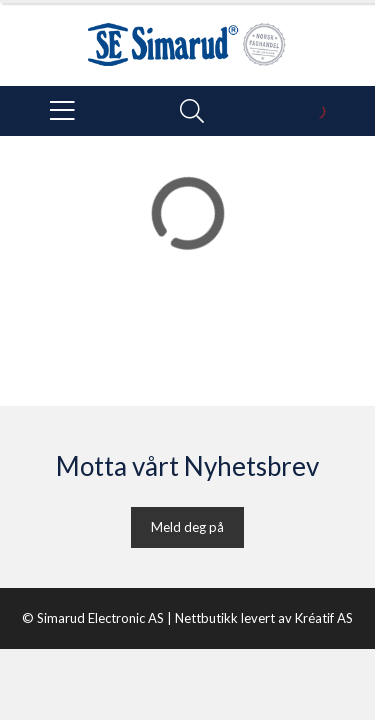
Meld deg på (187, 527)
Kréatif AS (324, 618)
